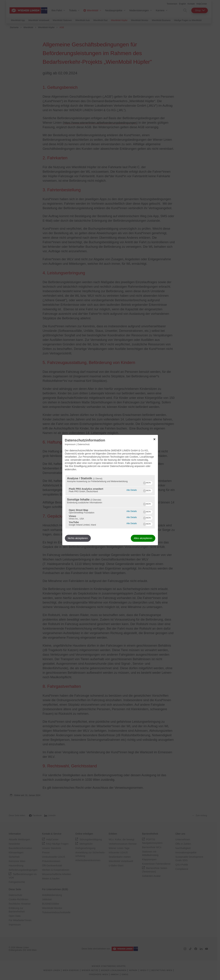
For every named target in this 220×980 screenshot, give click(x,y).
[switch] (147, 482)
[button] (144, 483)
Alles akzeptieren (143, 538)
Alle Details (132, 490)
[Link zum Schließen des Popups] (154, 439)
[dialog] (110, 490)
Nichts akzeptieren (78, 538)
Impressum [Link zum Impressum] (70, 444)
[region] (110, 502)
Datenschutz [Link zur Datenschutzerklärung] (84, 444)
